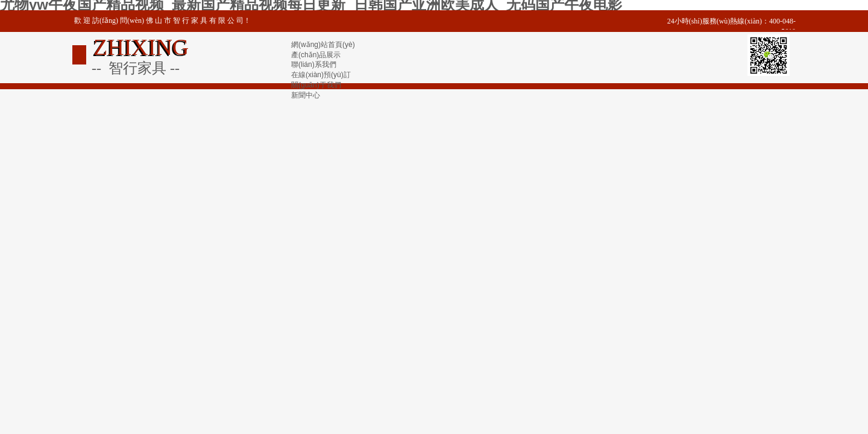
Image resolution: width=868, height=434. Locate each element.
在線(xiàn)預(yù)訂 (321, 75)
